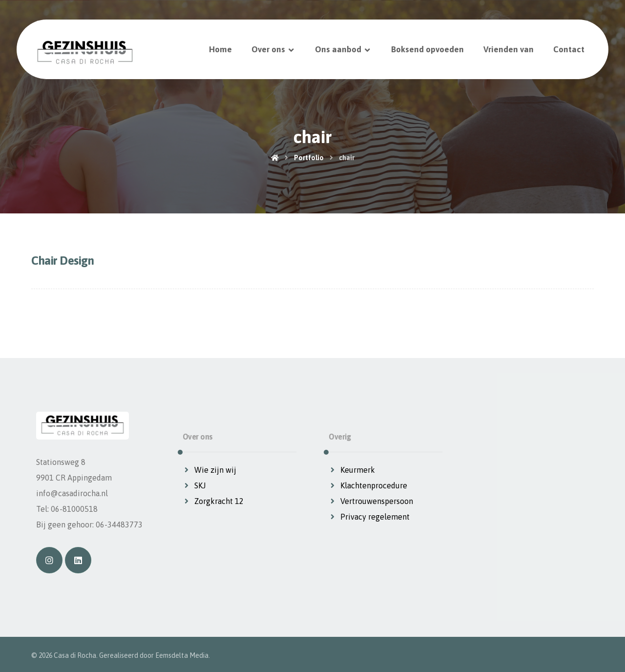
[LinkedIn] (78, 560)
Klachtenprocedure (368, 485)
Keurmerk (352, 470)
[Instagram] (49, 560)
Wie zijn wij (209, 470)
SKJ (194, 485)
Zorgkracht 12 (213, 501)
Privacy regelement (369, 517)
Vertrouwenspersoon (371, 501)
